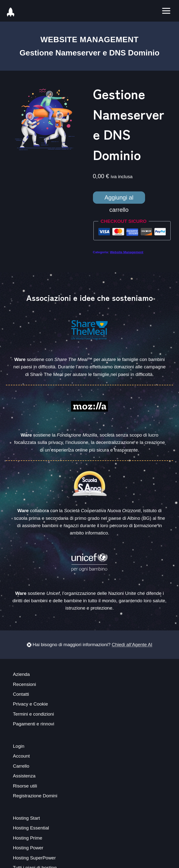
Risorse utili (25, 786)
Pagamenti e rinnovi (34, 724)
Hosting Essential (31, 828)
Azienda (22, 674)
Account (22, 756)
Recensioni (25, 684)
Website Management (89, 40)
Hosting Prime (28, 838)
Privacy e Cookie (31, 704)
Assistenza (24, 776)
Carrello (21, 766)
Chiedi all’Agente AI (132, 645)
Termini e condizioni (34, 714)
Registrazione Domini (35, 796)
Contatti (21, 694)
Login (19, 746)
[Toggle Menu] (166, 11)
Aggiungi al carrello (119, 199)
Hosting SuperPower (34, 858)
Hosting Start (27, 818)
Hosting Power (28, 848)
